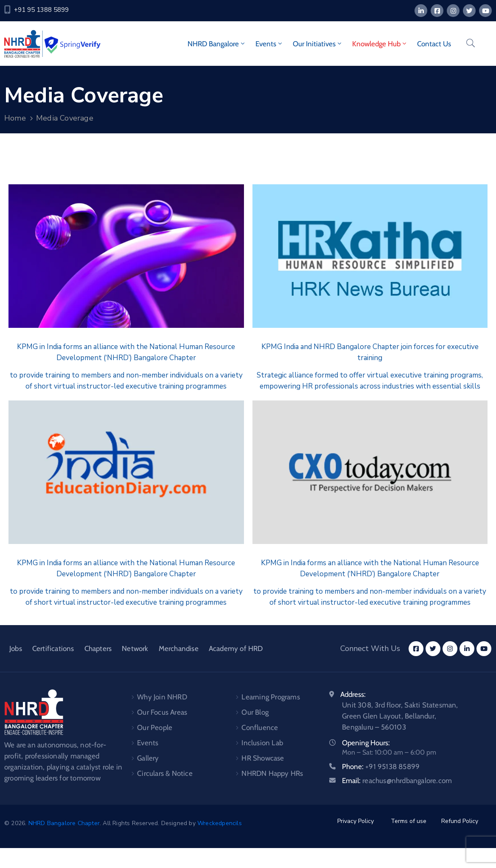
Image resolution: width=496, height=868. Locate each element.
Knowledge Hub (380, 44)
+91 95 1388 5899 (41, 10)
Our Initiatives (318, 44)
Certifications (53, 648)
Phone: (381, 767)
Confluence (260, 727)
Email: (397, 781)
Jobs (16, 648)
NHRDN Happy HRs (272, 773)
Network (135, 648)
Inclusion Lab (262, 743)
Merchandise (179, 648)
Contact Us (434, 44)
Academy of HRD (236, 648)
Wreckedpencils (220, 823)
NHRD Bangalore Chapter (64, 823)
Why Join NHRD (162, 697)
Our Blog (255, 712)
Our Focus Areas (162, 712)
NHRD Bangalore (217, 44)
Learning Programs (270, 697)
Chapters (98, 648)
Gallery (148, 758)
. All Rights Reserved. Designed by (149, 823)
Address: (353, 694)
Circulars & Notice (165, 773)
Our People (155, 727)
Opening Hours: (366, 743)
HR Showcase (263, 758)
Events (269, 44)
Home (15, 118)
